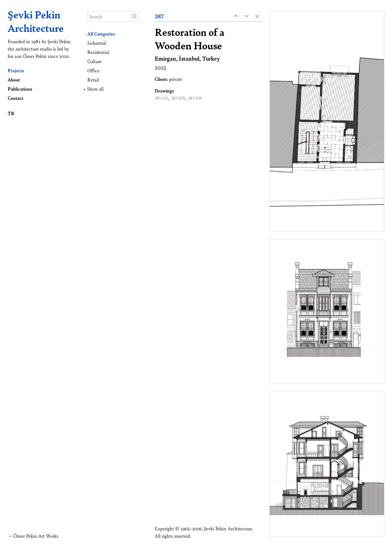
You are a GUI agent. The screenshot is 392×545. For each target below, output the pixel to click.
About (14, 79)
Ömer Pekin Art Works (36, 536)
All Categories (101, 34)
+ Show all (93, 89)
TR (11, 113)
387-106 (195, 98)
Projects (16, 70)
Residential (98, 52)
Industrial (97, 43)
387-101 (161, 98)
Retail (93, 79)
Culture (94, 61)
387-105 (178, 98)
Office (93, 70)
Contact (15, 98)
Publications (20, 89)
